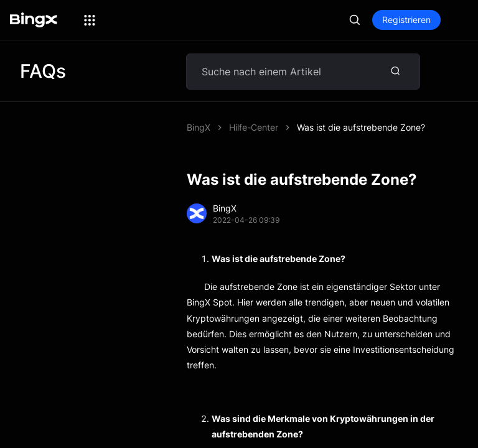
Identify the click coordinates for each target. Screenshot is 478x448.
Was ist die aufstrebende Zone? (361, 127)
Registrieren (406, 20)
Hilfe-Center (254, 127)
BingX (199, 127)
